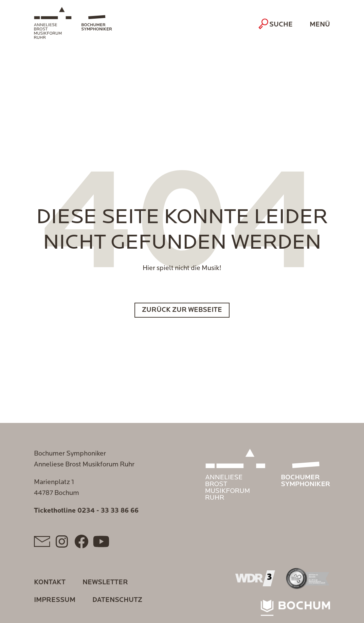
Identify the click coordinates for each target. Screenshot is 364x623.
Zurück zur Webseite (182, 310)
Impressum (55, 600)
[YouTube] (101, 541)
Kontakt (50, 583)
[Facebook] (81, 541)
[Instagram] (62, 541)
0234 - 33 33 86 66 (108, 511)
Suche (277, 24)
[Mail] (42, 541)
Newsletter (105, 583)
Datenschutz (117, 600)
